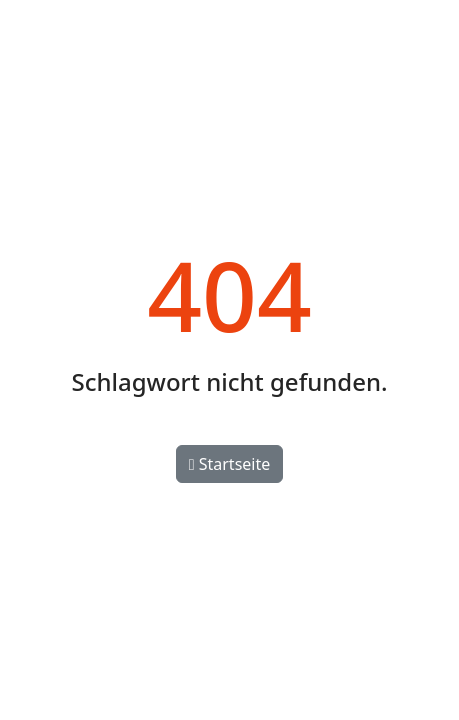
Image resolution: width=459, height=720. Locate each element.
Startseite (230, 464)
